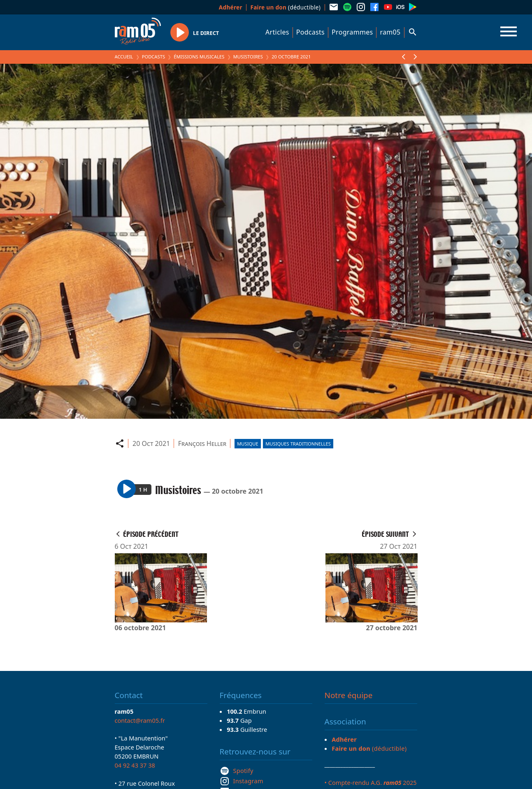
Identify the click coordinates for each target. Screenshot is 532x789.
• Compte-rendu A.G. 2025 (371, 782)
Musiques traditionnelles (298, 444)
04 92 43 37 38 (135, 765)
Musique (247, 444)
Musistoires (248, 57)
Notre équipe (349, 695)
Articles (277, 32)
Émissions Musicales (199, 57)
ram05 (390, 32)
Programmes (352, 32)
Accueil (124, 57)
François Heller (202, 443)
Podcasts (310, 32)
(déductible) (285, 7)
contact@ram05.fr (140, 720)
